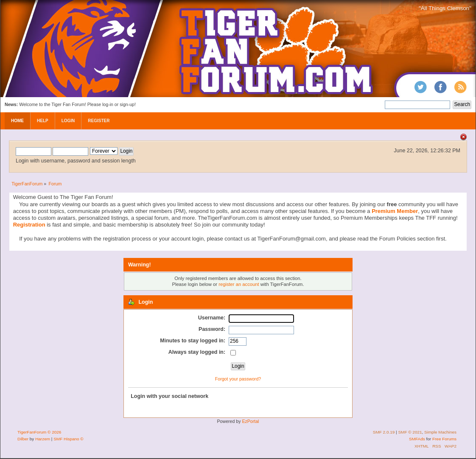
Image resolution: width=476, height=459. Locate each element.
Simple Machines (440, 432)
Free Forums (444, 439)
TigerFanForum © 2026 (39, 432)
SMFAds (417, 439)
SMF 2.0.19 (384, 432)
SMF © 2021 (410, 432)
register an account (239, 284)
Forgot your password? (238, 379)
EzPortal (250, 421)
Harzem (43, 439)
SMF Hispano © (69, 439)
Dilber (23, 439)
